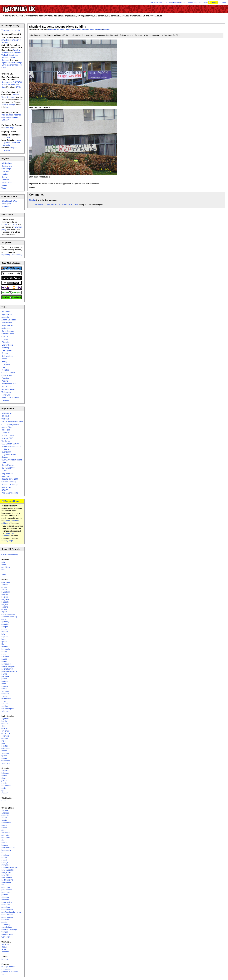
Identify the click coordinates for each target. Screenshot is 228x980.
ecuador (5, 738)
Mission (175, 2)
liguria (4, 642)
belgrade (5, 599)
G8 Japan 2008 (8, 468)
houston (5, 845)
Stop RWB (6, 476)
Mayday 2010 (7, 438)
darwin (4, 778)
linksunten (6, 647)
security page (7, 541)
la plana (5, 637)
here (7, 107)
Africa (4, 575)
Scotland (5, 207)
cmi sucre (6, 733)
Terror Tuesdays (8, 105)
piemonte (5, 676)
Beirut (4, 947)
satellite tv (6, 567)
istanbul (5, 632)
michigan (5, 862)
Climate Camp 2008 (10, 479)
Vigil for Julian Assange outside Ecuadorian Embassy (11, 117)
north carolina (7, 880)
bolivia (4, 721)
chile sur (5, 728)
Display (32, 200)
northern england (9, 666)
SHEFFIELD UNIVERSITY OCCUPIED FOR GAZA (56, 204)
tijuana (4, 756)
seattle (4, 922)
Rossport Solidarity (9, 484)
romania (5, 686)
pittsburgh (6, 892)
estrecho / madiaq (9, 617)
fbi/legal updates (8, 967)
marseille (5, 656)
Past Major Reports (10, 493)
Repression (6, 386)
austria (4, 589)
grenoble (5, 624)
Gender (5, 353)
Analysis (5, 317)
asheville (5, 815)
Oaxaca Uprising (9, 482)
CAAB (18, 87)
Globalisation (7, 356)
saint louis (6, 905)
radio (4, 565)
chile (3, 726)
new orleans (7, 877)
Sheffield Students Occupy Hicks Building (58, 27)
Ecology (5, 339)
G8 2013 (5, 416)
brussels (5, 602)
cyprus (4, 612)
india (3, 800)
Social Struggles (96, 30)
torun (4, 701)
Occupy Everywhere (10, 424)
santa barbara (7, 915)
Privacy (183, 2)
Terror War (6, 395)
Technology (6, 392)
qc (3, 791)
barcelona (6, 592)
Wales (4, 185)
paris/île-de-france (9, 671)
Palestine (85, 30)
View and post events (11, 30)
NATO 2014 (6, 413)
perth (4, 788)
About (190, 2)
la (2, 853)
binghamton (6, 823)
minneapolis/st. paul (10, 867)
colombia (5, 736)
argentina (5, 719)
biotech (5, 959)
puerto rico (6, 746)
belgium (5, 597)
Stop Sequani (7, 473)
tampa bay (6, 925)
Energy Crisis (7, 345)
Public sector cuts (9, 384)
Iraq (3, 367)
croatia (4, 609)
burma (4, 776)
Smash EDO (7, 487)
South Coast (7, 183)
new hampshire (8, 870)
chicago (5, 830)
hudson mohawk (8, 848)
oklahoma (6, 887)
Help (205, 2)
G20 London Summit (10, 444)
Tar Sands (6, 441)
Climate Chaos (8, 334)
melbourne (6, 786)
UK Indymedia (28, 8)
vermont (5, 932)
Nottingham (6, 204)
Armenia (5, 944)
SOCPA (5, 490)
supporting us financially (12, 255)
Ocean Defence (8, 373)
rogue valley (7, 902)
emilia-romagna (8, 614)
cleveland (6, 833)
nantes (4, 659)
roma (4, 684)
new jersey (6, 872)
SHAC (4, 471)
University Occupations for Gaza (60, 30)
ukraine (5, 706)
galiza (4, 619)
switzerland (6, 699)
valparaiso (6, 761)
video (4, 570)
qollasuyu (6, 748)
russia (4, 689)
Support (223, 2)
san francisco (7, 910)
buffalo (4, 828)
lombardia (6, 649)
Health (4, 359)
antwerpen (6, 582)
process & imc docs (10, 972)
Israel (4, 949)
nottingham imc (8, 669)
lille (3, 644)
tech (3, 974)
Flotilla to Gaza (8, 435)
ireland (4, 629)
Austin (4, 820)
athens (4, 587)
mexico (4, 741)
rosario (4, 751)
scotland (5, 694)
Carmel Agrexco (8, 465)
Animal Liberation (9, 320)
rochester (5, 900)
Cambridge (6, 169)
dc (3, 840)
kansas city (6, 850)
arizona (5, 810)
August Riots (7, 427)
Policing (5, 381)
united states (7, 927)
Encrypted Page (12, 501)
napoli (4, 661)
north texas (6, 882)
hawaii (4, 843)
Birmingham (7, 166)
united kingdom (8, 709)
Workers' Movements (10, 398)
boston (4, 825)
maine (4, 858)
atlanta (4, 818)
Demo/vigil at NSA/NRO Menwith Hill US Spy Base (12, 85)
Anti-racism (6, 328)
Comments (36, 195)
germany (5, 622)
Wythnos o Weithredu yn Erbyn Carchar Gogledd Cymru (12, 65)
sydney (4, 793)
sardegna (5, 691)
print (3, 562)
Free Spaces (7, 350)
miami (4, 860)
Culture (5, 337)
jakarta (4, 781)
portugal (5, 681)
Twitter (14, 224)
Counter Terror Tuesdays (10, 96)
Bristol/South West (9, 201)
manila (4, 783)
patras (4, 674)
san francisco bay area (11, 912)
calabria (5, 607)
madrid (4, 652)
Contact (198, 2)
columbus (6, 838)
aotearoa (5, 771)
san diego (6, 907)
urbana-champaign (9, 929)
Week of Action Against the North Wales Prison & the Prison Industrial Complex (12, 55)
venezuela (6, 763)
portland (5, 895)
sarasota (5, 920)
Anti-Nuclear (7, 323)
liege (3, 639)
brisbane (5, 773)
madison (5, 855)
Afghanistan (7, 314)
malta (4, 654)
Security (215, 2)
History (4, 362)
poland (4, 679)
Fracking (5, 348)
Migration (5, 370)
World (4, 188)
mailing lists (6, 969)
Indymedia (6, 364)
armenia (5, 585)
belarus (5, 594)
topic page (10, 128)
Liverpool (5, 171)
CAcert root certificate (8, 535)
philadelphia (7, 890)
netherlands (6, 664)
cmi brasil (6, 731)
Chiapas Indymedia (9, 149)
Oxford (4, 177)
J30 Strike (6, 433)
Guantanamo (7, 452)
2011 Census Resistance (12, 422)
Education (77, 30)
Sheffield (106, 30)
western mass (7, 934)
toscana (5, 704)
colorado (5, 835)
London (5, 174)
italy (3, 634)
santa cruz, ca (7, 917)
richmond (5, 897)
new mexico (7, 875)
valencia (5, 711)
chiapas (5, 724)
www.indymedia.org (10, 555)
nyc (3, 885)
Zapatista (5, 400)
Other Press (7, 375)
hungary (5, 627)
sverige (5, 696)
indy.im (4, 224)
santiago (5, 753)
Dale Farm (6, 430)
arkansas (5, 813)
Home (152, 2)
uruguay (5, 758)
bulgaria (5, 604)
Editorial (167, 2)
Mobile (159, 2)
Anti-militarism (8, 325)
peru (3, 743)
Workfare (5, 419)
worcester (6, 937)
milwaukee (6, 865)
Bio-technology (8, 331)
